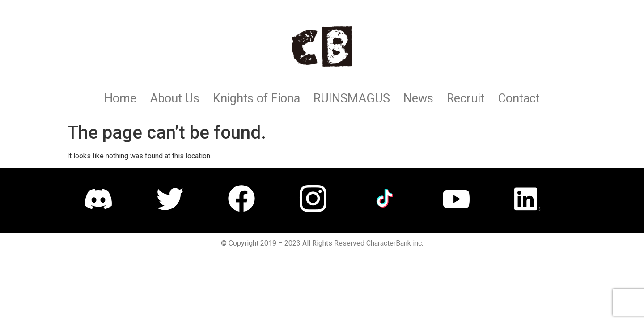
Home (120, 98)
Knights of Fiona (256, 98)
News (418, 98)
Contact (519, 98)
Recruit (466, 98)
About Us (175, 98)
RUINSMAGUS (352, 98)
